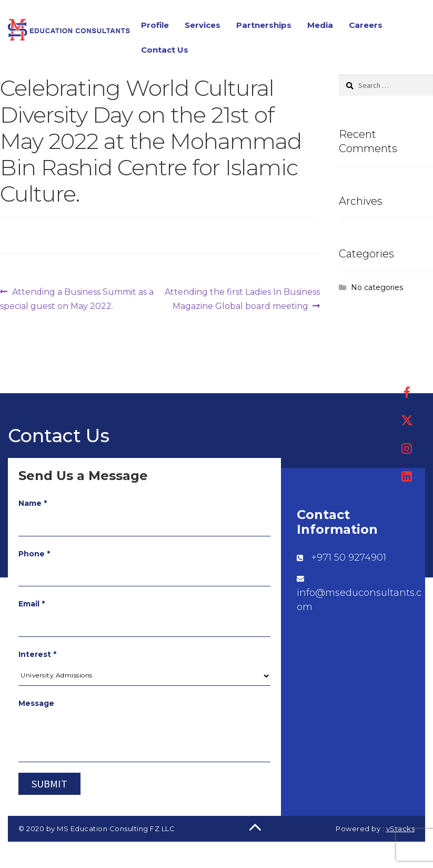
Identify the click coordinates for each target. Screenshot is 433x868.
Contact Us (165, 50)
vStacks (401, 829)
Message (36, 703)
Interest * (37, 654)
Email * (32, 604)
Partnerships (264, 25)
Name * (33, 503)
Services (203, 25)
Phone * (34, 554)
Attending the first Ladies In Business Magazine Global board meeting (242, 298)
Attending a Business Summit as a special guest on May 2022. (77, 298)
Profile (155, 25)
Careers (366, 25)
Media (320, 25)
